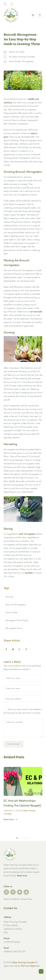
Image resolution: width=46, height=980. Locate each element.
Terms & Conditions (12, 899)
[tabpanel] (23, 795)
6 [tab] (29, 838)
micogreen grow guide (17, 621)
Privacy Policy (26, 899)
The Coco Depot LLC (30, 966)
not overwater (36, 312)
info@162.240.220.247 (15, 952)
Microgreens (28, 61)
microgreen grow (14, 629)
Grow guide (11, 613)
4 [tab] (24, 838)
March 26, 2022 (17, 52)
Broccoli (10, 597)
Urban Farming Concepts (23, 57)
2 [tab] (19, 838)
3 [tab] (22, 838)
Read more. (22, 876)
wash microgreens (27, 534)
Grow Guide (15, 61)
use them (29, 573)
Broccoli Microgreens (16, 605)
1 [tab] (17, 838)
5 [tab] (27, 838)
